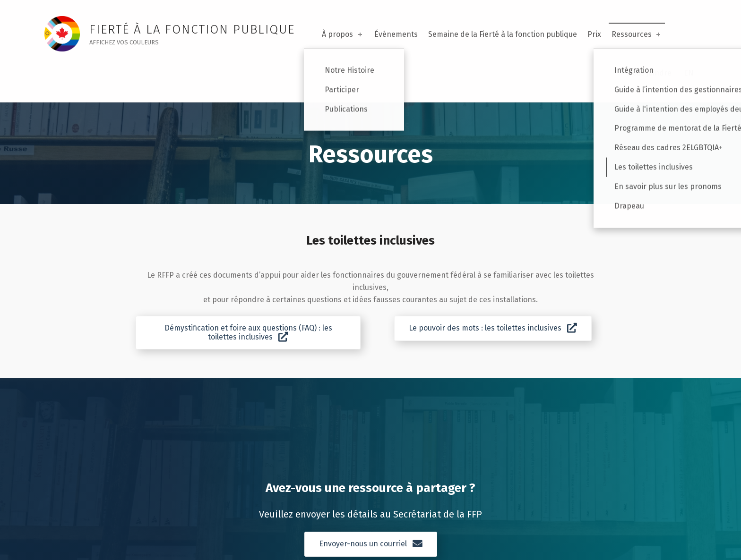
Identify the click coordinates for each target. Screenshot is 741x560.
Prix (594, 34)
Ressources (637, 34)
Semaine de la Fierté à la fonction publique (503, 34)
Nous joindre (649, 73)
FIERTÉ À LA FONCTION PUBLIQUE (192, 30)
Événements (396, 34)
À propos (343, 34)
